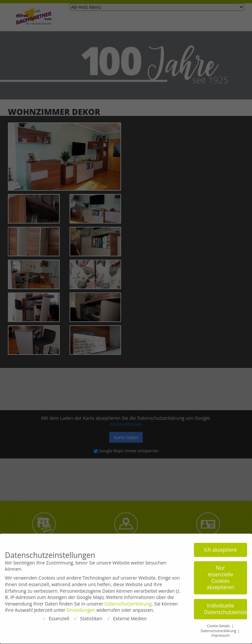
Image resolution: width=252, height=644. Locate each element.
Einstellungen (81, 608)
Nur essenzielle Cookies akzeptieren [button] (220, 576)
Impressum (220, 634)
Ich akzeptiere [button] (220, 548)
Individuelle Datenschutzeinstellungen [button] (226, 607)
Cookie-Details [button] (219, 624)
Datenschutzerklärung (128, 602)
